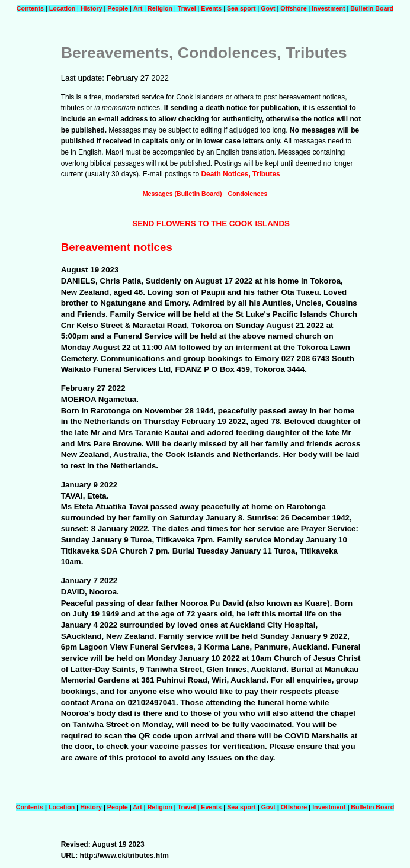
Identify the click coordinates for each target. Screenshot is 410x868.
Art (138, 8)
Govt (268, 8)
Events (211, 8)
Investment (328, 8)
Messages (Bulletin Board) (182, 194)
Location (62, 8)
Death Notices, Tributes (240, 174)
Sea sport (241, 8)
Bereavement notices (117, 247)
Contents (30, 8)
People (118, 8)
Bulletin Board (372, 8)
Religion (160, 8)
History (92, 8)
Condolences (247, 194)
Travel (187, 8)
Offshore (294, 8)
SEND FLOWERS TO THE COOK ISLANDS (211, 224)
